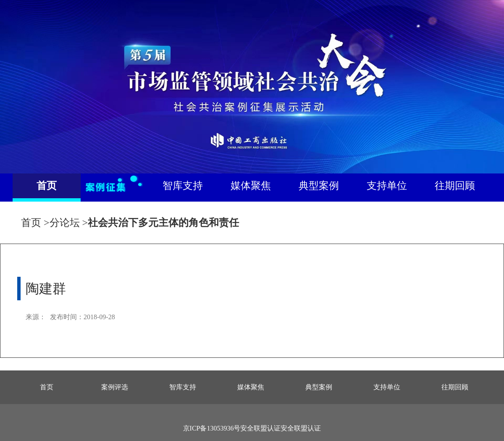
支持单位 (387, 186)
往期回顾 (455, 186)
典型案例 (319, 186)
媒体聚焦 (251, 186)
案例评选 (115, 387)
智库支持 (183, 186)
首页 (47, 186)
